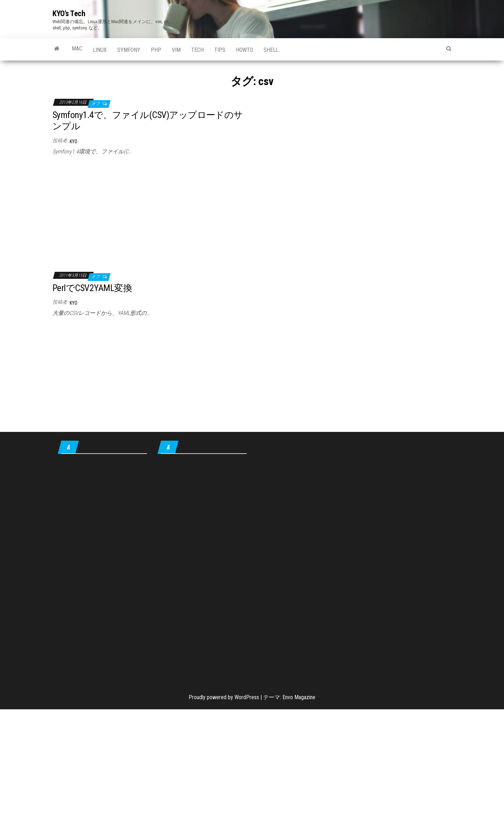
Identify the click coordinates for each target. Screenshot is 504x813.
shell (271, 50)
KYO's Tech (69, 13)
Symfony (129, 50)
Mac (77, 49)
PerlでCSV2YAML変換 (92, 288)
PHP (156, 50)
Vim (176, 50)
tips (220, 50)
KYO (73, 142)
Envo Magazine (299, 697)
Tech (197, 50)
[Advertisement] (150, 211)
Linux (100, 50)
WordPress (247, 697)
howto (244, 50)
